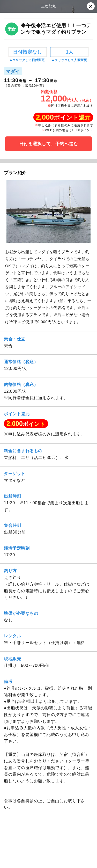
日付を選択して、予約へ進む (49, 144)
